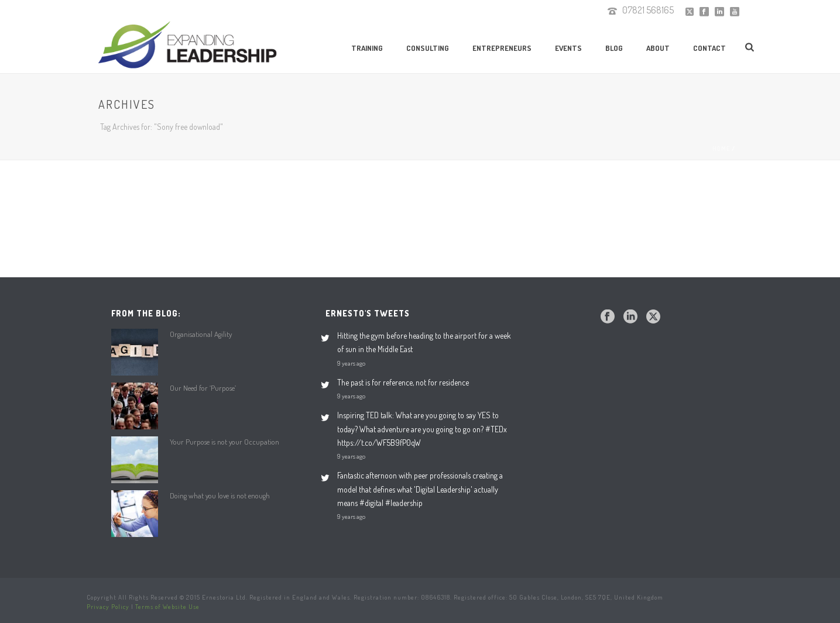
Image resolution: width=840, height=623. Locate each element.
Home (721, 149)
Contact (709, 48)
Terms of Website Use (167, 607)
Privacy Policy (108, 607)
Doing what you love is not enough (220, 495)
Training (367, 48)
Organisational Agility (201, 334)
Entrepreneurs (502, 48)
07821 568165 (648, 10)
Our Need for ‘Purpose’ (203, 388)
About (658, 48)
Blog (614, 48)
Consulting (428, 48)
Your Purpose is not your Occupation (224, 442)
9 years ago (351, 363)
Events (568, 48)
